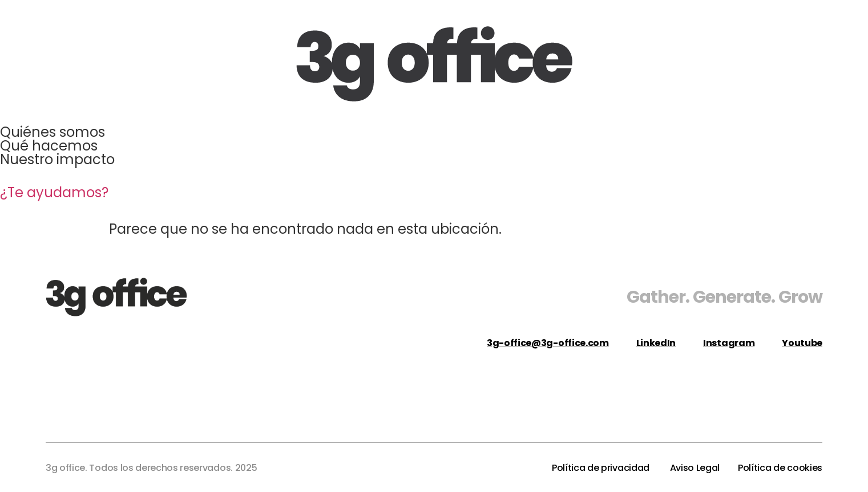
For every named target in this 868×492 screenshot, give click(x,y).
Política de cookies (780, 468)
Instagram (729, 343)
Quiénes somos (53, 132)
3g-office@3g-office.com (548, 343)
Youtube (802, 343)
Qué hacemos (49, 146)
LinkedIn (656, 343)
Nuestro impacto (57, 159)
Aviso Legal (695, 468)
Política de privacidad (602, 468)
